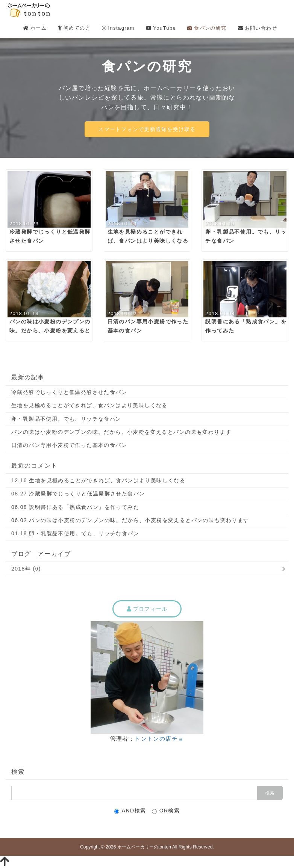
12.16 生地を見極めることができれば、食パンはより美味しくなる (98, 480)
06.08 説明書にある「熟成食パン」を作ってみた (75, 507)
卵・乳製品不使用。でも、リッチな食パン (66, 419)
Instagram (118, 28)
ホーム (35, 28)
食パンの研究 (207, 28)
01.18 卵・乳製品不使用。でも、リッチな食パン (75, 533)
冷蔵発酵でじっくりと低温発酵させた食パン (69, 392)
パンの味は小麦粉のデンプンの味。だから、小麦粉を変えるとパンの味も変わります (121, 432)
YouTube (161, 28)
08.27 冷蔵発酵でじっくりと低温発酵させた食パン (78, 494)
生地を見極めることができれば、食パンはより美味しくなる (89, 405)
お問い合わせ (258, 28)
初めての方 (74, 28)
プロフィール (147, 609)
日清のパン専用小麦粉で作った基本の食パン (69, 445)
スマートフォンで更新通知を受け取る (147, 129)
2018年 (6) (26, 569)
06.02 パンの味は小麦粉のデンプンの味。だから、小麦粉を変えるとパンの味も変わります (130, 520)
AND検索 (130, 811)
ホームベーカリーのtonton (144, 847)
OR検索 (166, 811)
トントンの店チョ (159, 739)
